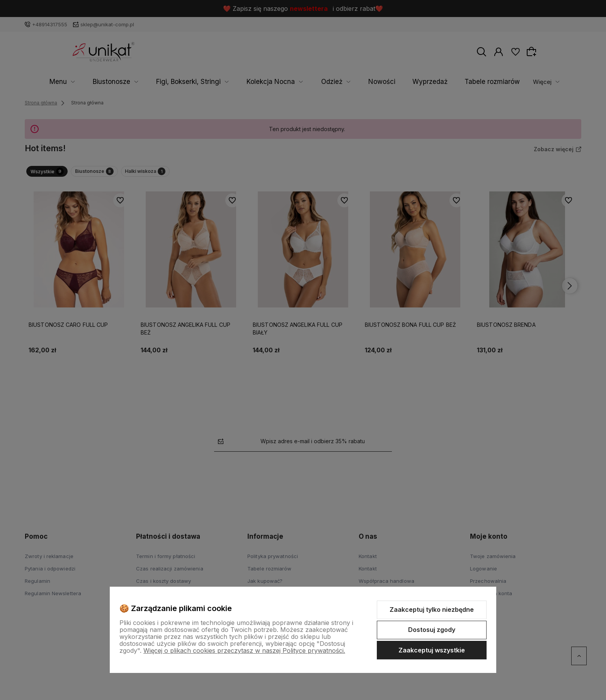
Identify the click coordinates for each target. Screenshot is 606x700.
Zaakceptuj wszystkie (432, 650)
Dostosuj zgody (432, 630)
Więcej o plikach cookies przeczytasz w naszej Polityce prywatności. (244, 650)
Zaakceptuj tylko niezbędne (432, 610)
